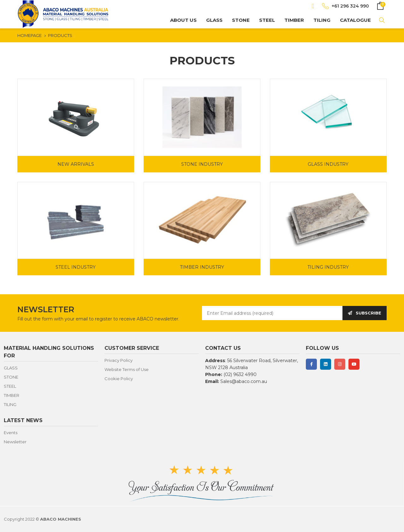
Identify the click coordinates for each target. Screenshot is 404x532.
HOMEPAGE (30, 35)
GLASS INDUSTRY (328, 164)
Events (11, 433)
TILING (322, 20)
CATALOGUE (355, 20)
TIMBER (294, 20)
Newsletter (15, 442)
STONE (241, 20)
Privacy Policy (119, 360)
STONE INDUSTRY (202, 164)
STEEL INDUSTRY (76, 267)
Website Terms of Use (127, 369)
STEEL (267, 20)
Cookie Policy (119, 379)
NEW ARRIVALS (76, 164)
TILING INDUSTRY (328, 267)
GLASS (214, 20)
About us (183, 20)
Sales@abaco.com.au (244, 381)
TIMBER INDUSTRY (202, 267)
